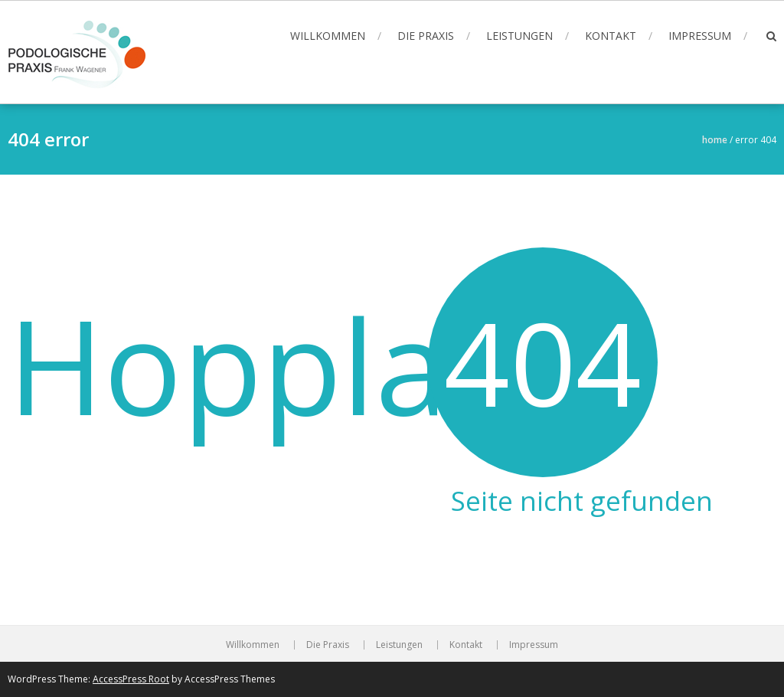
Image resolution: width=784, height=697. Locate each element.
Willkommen (328, 36)
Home (715, 140)
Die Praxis (426, 36)
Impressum (700, 36)
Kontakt (611, 36)
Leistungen (519, 36)
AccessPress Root (131, 679)
